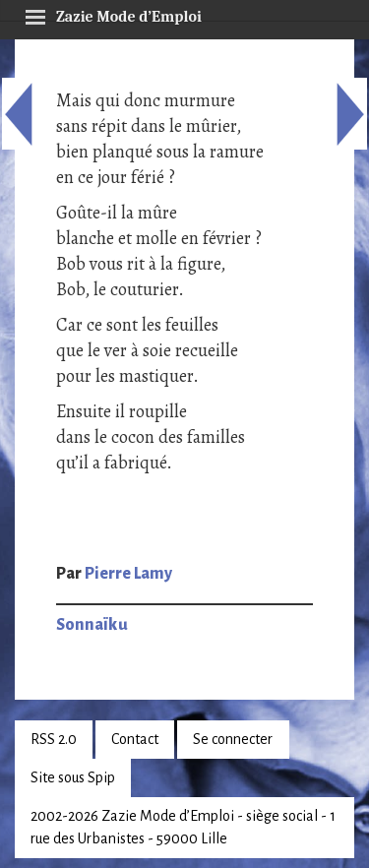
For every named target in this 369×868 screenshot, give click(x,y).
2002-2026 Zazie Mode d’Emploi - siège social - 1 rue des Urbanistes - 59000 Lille (183, 827)
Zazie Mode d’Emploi (113, 14)
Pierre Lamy (128, 574)
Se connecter (233, 739)
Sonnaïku (92, 625)
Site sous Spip (73, 777)
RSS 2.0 (54, 739)
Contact (135, 739)
